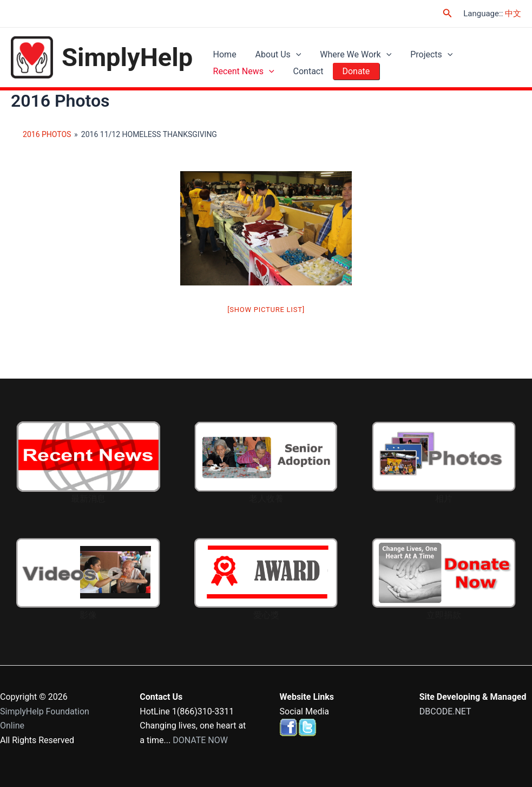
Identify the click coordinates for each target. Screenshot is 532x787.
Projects (422, 51)
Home (223, 51)
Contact (304, 76)
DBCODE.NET (445, 711)
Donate (349, 76)
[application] (292, 51)
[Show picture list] (266, 311)
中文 (513, 14)
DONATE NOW (200, 740)
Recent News (242, 76)
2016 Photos (47, 135)
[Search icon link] (448, 13)
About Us (274, 51)
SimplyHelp (127, 58)
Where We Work (349, 51)
